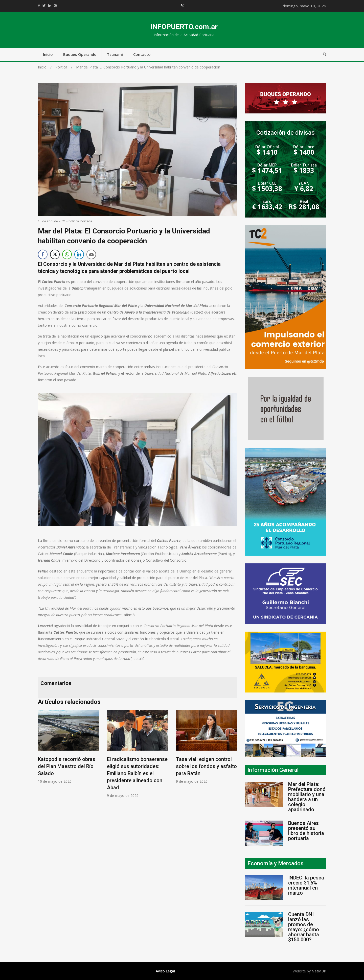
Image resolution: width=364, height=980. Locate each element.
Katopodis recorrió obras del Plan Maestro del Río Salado (67, 766)
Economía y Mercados (276, 863)
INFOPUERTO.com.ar (184, 27)
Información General (273, 770)
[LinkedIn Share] (79, 254)
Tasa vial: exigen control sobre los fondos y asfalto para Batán (206, 766)
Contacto (142, 54)
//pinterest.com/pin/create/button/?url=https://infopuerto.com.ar (55, 6)
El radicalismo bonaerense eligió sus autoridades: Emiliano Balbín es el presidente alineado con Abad (137, 773)
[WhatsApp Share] (67, 254)
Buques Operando (80, 54)
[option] (69, 747)
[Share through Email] (91, 254)
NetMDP (319, 971)
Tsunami (115, 54)
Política (74, 221)
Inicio (48, 54)
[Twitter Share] (55, 254)
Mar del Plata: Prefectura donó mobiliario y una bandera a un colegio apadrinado (307, 797)
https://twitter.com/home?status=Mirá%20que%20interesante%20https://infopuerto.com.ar (44, 6)
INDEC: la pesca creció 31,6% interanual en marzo (306, 885)
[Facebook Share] (43, 254)
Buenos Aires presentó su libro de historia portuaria (306, 831)
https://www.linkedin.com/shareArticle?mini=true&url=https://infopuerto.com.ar (50, 6)
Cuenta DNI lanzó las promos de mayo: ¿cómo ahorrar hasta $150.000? (304, 927)
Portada (86, 221)
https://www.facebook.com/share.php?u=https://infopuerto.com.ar (39, 6)
